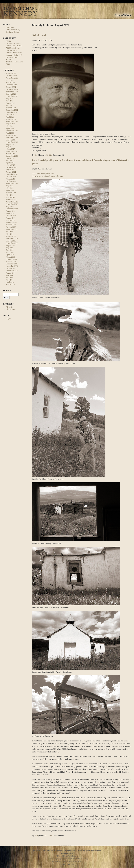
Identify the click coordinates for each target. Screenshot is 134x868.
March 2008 (10, 220)
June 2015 (10, 161)
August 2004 (11, 273)
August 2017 (11, 144)
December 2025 (12, 76)
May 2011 (10, 195)
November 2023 (12, 92)
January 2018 (11, 135)
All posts (9, 307)
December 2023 (12, 89)
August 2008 (11, 218)
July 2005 (10, 248)
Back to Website (67, 853)
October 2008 (11, 216)
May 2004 (10, 280)
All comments (11, 309)
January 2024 (11, 87)
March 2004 (10, 284)
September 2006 (12, 229)
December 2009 (12, 209)
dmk (36, 155)
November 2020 (12, 112)
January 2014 (11, 172)
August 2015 (11, 158)
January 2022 (11, 108)
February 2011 (11, 200)
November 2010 (12, 202)
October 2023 (11, 94)
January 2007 (11, 225)
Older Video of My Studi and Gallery (13, 31)
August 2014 (11, 170)
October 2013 (11, 177)
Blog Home (10, 27)
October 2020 (11, 115)
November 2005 (12, 239)
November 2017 (12, 138)
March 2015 (10, 165)
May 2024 (10, 80)
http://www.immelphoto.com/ (43, 173)
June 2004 (10, 278)
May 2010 (10, 206)
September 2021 (12, 110)
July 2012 (10, 186)
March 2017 (10, 149)
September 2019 (12, 122)
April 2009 (10, 213)
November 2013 (12, 174)
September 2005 (12, 243)
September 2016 (12, 151)
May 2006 (10, 234)
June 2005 (10, 250)
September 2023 (12, 96)
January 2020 (11, 119)
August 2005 (11, 245)
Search (7, 291)
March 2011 (10, 197)
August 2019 (11, 124)
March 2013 (10, 179)
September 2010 (12, 204)
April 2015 (10, 163)
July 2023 (10, 99)
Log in (8, 318)
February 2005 (11, 259)
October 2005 (11, 241)
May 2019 (10, 126)
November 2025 (12, 78)
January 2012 (11, 193)
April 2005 (10, 255)
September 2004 (12, 271)
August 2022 (11, 103)
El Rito (9, 41)
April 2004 (10, 282)
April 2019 (10, 128)
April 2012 (10, 190)
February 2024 (11, 85)
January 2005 (11, 262)
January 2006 (11, 236)
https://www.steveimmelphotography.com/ (48, 176)
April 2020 (10, 117)
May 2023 (10, 101)
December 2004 (12, 264)
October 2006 (11, 227)
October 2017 (11, 140)
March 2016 (10, 154)
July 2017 (10, 147)
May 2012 (10, 188)
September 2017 (12, 142)
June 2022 (10, 105)
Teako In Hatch (39, 35)
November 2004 (12, 266)
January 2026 (11, 73)
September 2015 (12, 156)
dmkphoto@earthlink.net (92, 851)
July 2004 (10, 275)
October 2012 (11, 181)
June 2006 (10, 232)
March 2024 (10, 82)
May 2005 (10, 252)
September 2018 (12, 131)
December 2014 (12, 167)
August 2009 (11, 211)
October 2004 (11, 268)
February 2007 (11, 223)
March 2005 (10, 257)
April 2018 (10, 133)
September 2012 (12, 183)
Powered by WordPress (67, 864)
